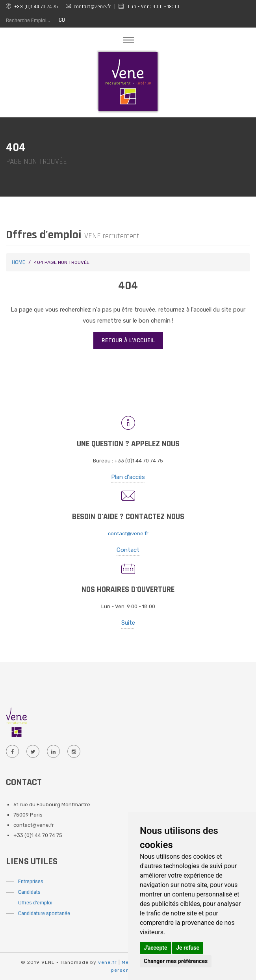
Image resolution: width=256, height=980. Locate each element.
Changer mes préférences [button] (176, 961)
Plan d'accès (128, 477)
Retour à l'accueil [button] (128, 341)
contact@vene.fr (128, 534)
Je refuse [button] (188, 948)
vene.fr (108, 962)
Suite (128, 623)
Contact (128, 550)
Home (18, 263)
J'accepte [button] (156, 948)
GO (62, 20)
